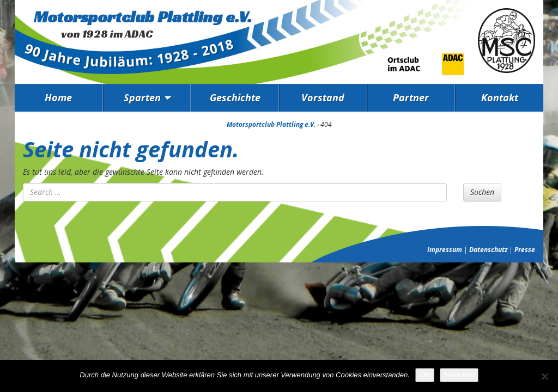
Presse (525, 250)
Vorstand (323, 97)
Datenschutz (488, 250)
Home (58, 97)
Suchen (482, 192)
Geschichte (235, 97)
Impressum (445, 250)
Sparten (142, 97)
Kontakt (500, 97)
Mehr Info (459, 375)
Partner (411, 97)
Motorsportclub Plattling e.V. (143, 17)
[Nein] (544, 376)
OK (425, 375)
